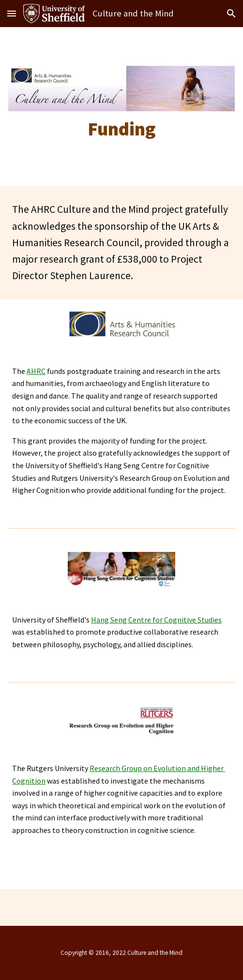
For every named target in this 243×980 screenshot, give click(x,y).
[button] (12, 13)
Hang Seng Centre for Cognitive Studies (156, 620)
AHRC (36, 371)
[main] (121, 129)
